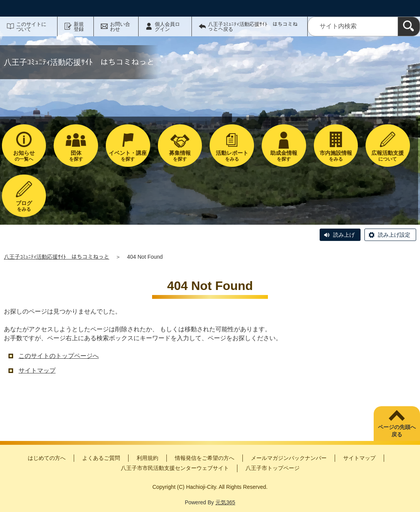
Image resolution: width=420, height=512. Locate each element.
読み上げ (344, 235)
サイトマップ (37, 370)
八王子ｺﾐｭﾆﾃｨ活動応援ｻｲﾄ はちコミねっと (57, 257)
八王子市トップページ (273, 468)
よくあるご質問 (101, 458)
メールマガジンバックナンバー (289, 458)
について (388, 156)
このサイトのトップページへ (59, 356)
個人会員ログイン (167, 27)
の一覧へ (24, 156)
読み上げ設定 (394, 235)
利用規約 (147, 458)
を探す (76, 156)
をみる (232, 156)
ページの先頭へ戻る (397, 431)
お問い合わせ (120, 27)
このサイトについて (31, 27)
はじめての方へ (47, 458)
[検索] (409, 26)
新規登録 (79, 27)
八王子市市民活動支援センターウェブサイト (175, 468)
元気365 (225, 502)
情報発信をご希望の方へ (205, 458)
